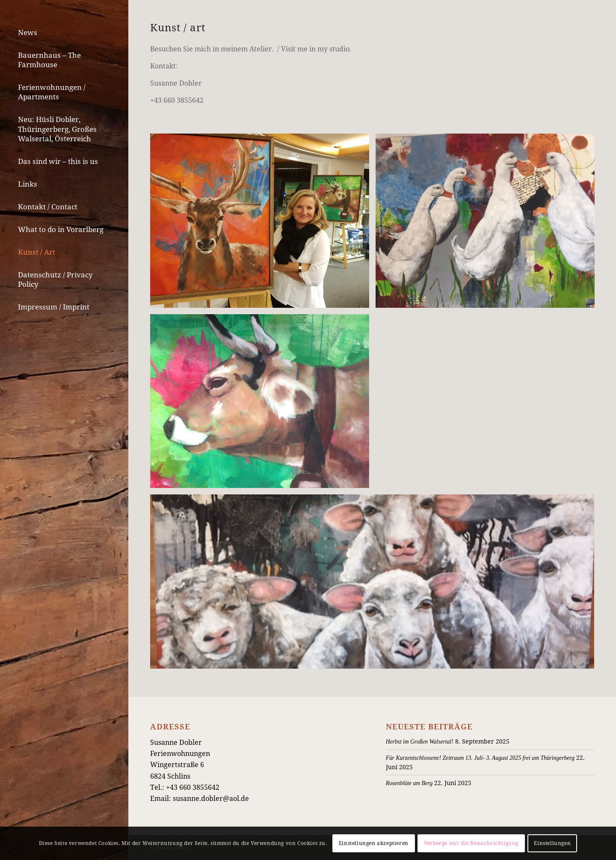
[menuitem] (64, 33)
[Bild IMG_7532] (488, 224)
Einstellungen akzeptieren (374, 843)
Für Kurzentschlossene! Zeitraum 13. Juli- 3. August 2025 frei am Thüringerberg (480, 758)
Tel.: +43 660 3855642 (185, 787)
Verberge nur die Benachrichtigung (471, 843)
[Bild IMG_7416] (263, 224)
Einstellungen (552, 843)
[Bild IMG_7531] (375, 585)
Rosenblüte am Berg (409, 783)
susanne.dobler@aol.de (211, 798)
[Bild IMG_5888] (263, 405)
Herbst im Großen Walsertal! (420, 742)
